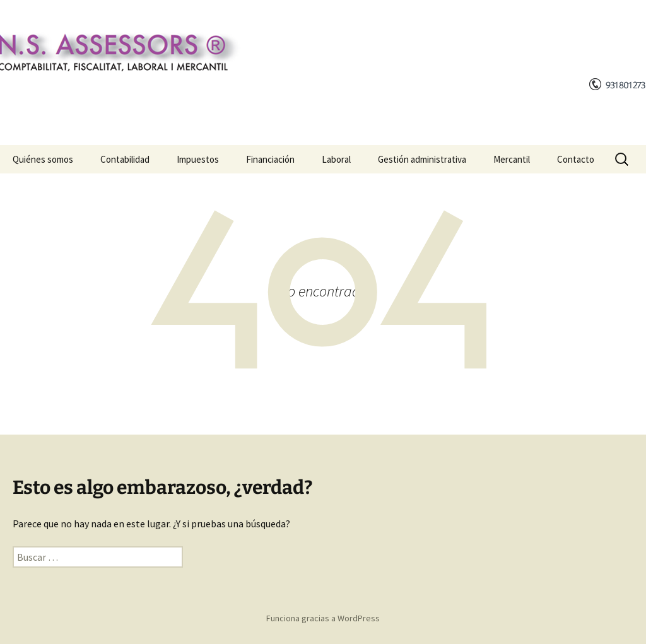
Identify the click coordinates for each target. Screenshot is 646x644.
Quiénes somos (43, 159)
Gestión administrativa (422, 159)
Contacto (576, 159)
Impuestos (198, 159)
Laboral (336, 159)
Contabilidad (125, 159)
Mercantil (512, 159)
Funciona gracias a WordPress (323, 618)
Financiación (270, 159)
